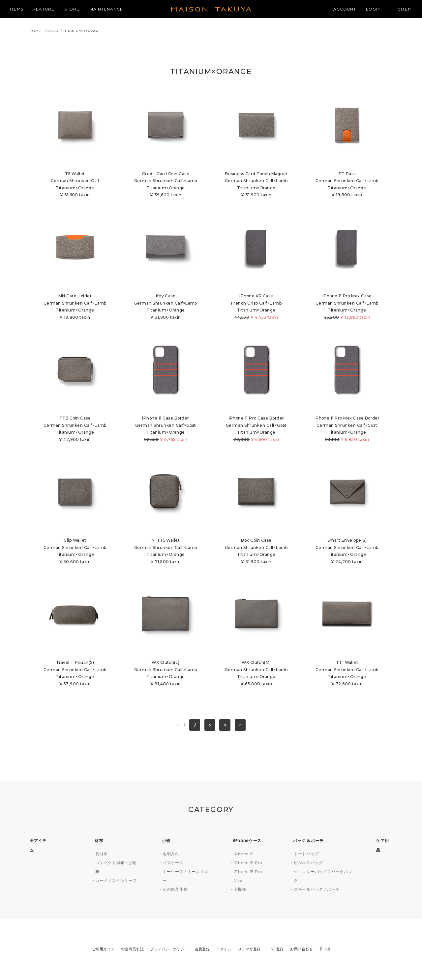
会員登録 (202, 950)
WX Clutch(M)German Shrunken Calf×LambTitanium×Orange (256, 674)
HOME (35, 31)
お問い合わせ (301, 950)
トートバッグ (306, 854)
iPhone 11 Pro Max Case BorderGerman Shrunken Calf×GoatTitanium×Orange (347, 430)
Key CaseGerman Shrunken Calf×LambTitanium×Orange (166, 307)
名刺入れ (171, 854)
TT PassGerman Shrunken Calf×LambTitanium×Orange (347, 185)
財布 (99, 841)
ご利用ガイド (103, 950)
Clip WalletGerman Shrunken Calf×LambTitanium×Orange (75, 552)
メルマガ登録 (249, 950)
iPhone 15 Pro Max (248, 877)
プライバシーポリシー (169, 950)
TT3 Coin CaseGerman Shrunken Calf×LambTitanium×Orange (75, 430)
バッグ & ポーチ (308, 841)
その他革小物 (175, 890)
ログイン (224, 950)
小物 (166, 841)
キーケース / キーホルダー (185, 877)
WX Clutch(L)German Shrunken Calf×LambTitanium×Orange (166, 674)
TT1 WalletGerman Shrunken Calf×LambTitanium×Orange (347, 674)
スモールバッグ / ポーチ (317, 890)
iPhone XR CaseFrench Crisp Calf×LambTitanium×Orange (256, 307)
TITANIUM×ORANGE (82, 31)
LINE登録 (276, 950)
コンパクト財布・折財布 (116, 868)
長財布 (102, 854)
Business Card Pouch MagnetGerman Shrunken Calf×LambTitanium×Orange (256, 185)
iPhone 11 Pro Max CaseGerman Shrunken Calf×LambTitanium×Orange (347, 307)
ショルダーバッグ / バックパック (323, 877)
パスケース (173, 863)
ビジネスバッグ (308, 863)
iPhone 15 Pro (248, 863)
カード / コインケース (116, 881)
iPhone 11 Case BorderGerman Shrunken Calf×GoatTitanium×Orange (166, 430)
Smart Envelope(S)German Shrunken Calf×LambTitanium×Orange (347, 552)
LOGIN (373, 9)
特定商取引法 (133, 950)
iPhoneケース (247, 841)
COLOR (52, 31)
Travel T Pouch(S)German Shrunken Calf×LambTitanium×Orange (75, 674)
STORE (72, 9)
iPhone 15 (244, 854)
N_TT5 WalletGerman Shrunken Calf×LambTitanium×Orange (166, 552)
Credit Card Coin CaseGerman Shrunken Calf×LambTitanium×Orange (166, 185)
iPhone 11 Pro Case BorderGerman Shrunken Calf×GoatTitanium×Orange (256, 430)
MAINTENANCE (106, 9)
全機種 (240, 890)
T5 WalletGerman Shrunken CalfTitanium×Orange (75, 185)
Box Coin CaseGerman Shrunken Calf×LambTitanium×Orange (256, 552)
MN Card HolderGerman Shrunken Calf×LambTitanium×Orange (75, 307)
